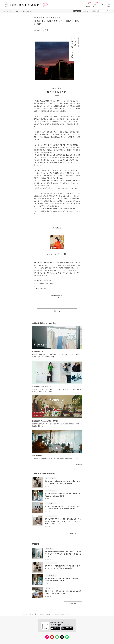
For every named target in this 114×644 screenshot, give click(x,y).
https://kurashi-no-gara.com (43, 283)
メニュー (109, 6)
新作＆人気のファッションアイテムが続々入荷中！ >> (19, 11)
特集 (30, 614)
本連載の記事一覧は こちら (57, 296)
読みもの (95, 6)
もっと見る (73, 533)
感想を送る (57, 311)
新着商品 (88, 6)
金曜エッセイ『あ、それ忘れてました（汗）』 (47, 18)
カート (102, 6)
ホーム (25, 614)
